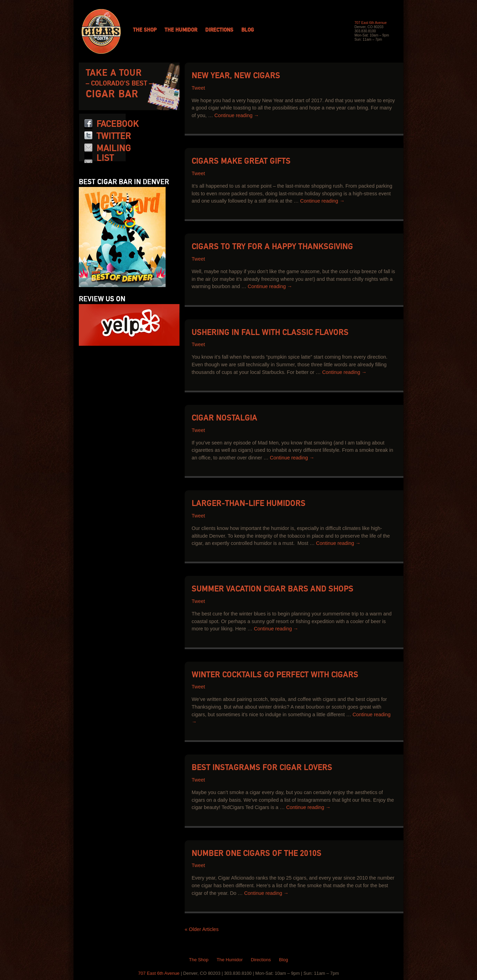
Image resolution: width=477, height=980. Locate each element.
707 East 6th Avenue (371, 23)
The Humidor (181, 30)
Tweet (198, 88)
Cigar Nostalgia (224, 418)
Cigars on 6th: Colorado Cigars (101, 31)
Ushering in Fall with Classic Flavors (270, 333)
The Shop (145, 30)
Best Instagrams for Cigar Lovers (262, 768)
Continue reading (237, 115)
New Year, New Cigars (236, 76)
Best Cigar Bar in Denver (124, 182)
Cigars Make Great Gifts (241, 161)
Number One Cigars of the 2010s (257, 854)
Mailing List (114, 153)
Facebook (118, 124)
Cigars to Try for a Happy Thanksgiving (272, 247)
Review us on (102, 299)
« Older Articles (202, 929)
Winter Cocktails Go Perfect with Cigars (275, 675)
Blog (248, 30)
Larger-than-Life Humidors (249, 504)
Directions (219, 30)
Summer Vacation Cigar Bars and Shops (273, 589)
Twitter (114, 136)
